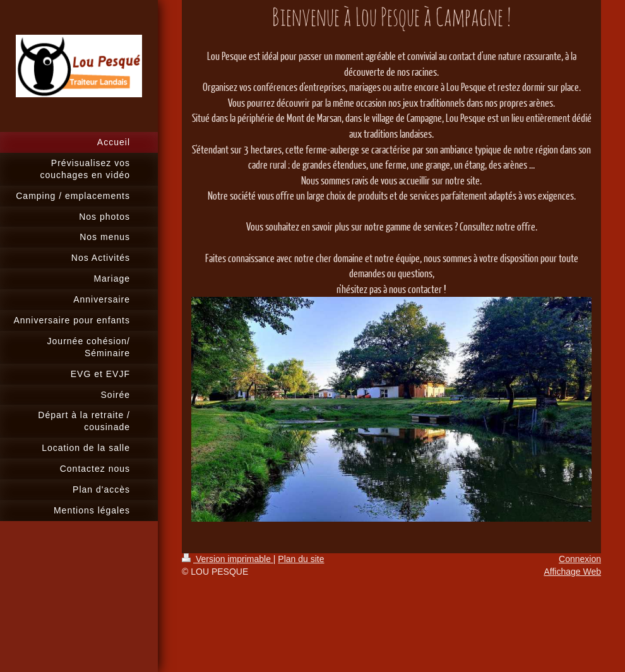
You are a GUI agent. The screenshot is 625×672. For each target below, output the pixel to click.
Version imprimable (228, 559)
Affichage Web (572, 572)
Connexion (580, 559)
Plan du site (301, 559)
